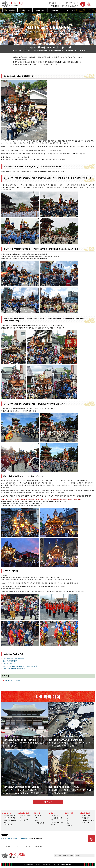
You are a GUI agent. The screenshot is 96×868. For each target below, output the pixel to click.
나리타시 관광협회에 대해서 (65, 855)
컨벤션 (64, 6)
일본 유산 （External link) (12, 680)
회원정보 (23, 847)
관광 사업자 (55, 6)
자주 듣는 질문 (40, 823)
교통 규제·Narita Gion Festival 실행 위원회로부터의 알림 (20, 666)
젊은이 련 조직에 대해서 (10, 661)
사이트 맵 (7, 847)
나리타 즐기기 (8, 838)
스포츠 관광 (74, 6)
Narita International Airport (69, 740)
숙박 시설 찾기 (24, 820)
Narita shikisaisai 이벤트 (67, 786)
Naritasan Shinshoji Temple (22, 740)
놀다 (68, 818)
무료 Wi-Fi (38, 816)
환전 (37, 820)
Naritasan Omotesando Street (24, 786)
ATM (37, 818)
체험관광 (69, 825)
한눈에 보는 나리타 (10, 816)
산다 (68, 820)
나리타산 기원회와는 (9, 663)
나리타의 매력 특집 (10, 818)
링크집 (15, 847)
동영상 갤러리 (86, 816)
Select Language (73, 3)
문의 (79, 855)
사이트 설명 (33, 847)
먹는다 (69, 823)
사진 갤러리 (86, 818)
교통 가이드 (54, 816)
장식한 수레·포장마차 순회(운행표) (13, 658)
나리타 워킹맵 (8, 825)
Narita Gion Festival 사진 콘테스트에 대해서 (16, 669)
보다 (68, 816)
